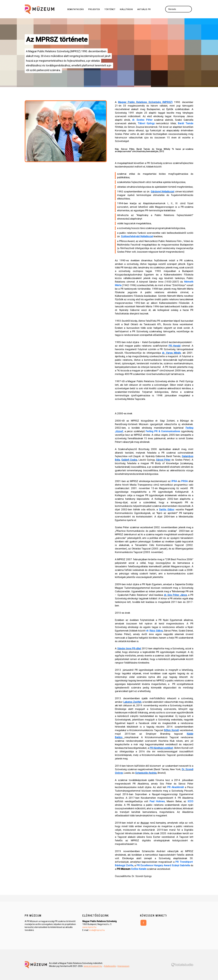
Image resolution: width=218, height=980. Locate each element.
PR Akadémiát (176, 787)
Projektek (94, 9)
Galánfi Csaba (129, 460)
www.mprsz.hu (89, 927)
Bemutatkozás (76, 9)
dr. (154, 631)
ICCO (190, 801)
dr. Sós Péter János (175, 595)
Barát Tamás (186, 123)
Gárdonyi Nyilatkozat (162, 192)
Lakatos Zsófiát (132, 702)
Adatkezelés (110, 966)
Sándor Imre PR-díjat (129, 648)
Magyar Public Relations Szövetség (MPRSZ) (145, 102)
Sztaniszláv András (146, 773)
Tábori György (146, 123)
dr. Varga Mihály (171, 353)
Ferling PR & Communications (163, 431)
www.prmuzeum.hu (93, 966)
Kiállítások (126, 9)
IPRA (174, 481)
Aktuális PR (144, 9)
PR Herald (175, 346)
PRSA (184, 481)
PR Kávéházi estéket (161, 748)
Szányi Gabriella (181, 865)
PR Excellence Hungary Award (154, 865)
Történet (110, 9)
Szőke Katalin (139, 869)
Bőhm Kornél (171, 730)
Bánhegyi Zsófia (124, 865)
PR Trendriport (184, 862)
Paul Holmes (157, 801)
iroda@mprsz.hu (97, 930)
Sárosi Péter (163, 460)
